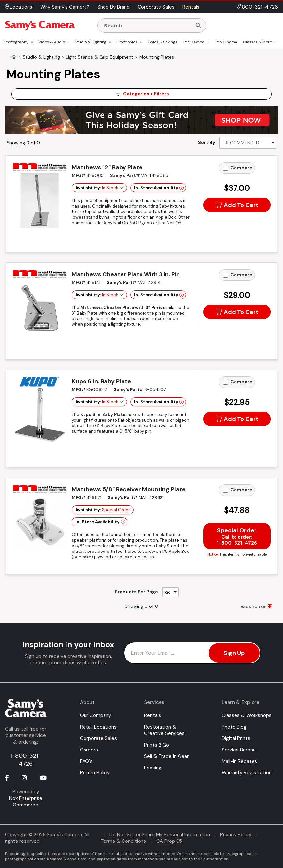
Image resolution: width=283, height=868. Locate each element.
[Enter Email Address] (192, 653)
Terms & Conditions (123, 841)
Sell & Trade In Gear (166, 756)
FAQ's (86, 761)
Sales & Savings (163, 42)
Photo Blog (234, 727)
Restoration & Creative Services (164, 730)
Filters (141, 94)
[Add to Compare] (226, 168)
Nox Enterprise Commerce (26, 802)
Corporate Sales (98, 738)
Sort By (207, 142)
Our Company (95, 715)
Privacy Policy (236, 835)
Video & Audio (52, 42)
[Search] (198, 26)
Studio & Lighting (91, 42)
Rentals (153, 715)
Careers (89, 750)
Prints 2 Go (157, 745)
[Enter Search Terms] (147, 26)
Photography (16, 42)
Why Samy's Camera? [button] (65, 7)
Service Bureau (239, 750)
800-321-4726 (260, 7)
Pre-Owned (194, 42)
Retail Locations (98, 727)
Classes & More (257, 42)
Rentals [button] (191, 7)
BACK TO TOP (254, 607)
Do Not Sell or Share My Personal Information (160, 835)
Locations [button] (19, 7)
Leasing (153, 768)
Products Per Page (136, 592)
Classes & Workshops (247, 715)
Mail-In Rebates (239, 761)
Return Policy (95, 773)
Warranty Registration (247, 773)
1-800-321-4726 (26, 760)
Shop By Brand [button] (113, 7)
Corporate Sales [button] (156, 7)
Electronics (127, 42)
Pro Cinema (226, 42)
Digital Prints (236, 738)
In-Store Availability (156, 188)
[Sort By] (248, 143)
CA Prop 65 (169, 841)
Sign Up (234, 653)
